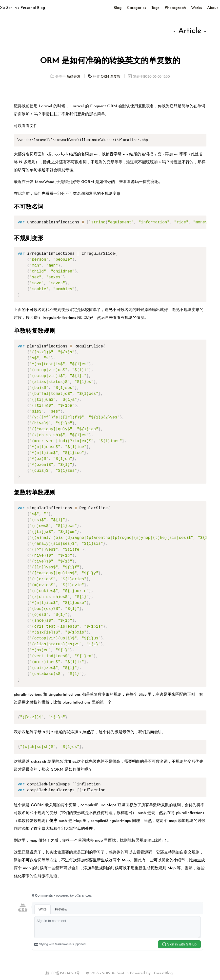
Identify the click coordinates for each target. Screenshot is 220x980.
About (213, 8)
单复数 (115, 77)
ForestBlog (163, 973)
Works (197, 8)
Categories (137, 8)
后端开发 (74, 77)
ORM (105, 77)
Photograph (175, 8)
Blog (118, 8)
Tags (155, 8)
